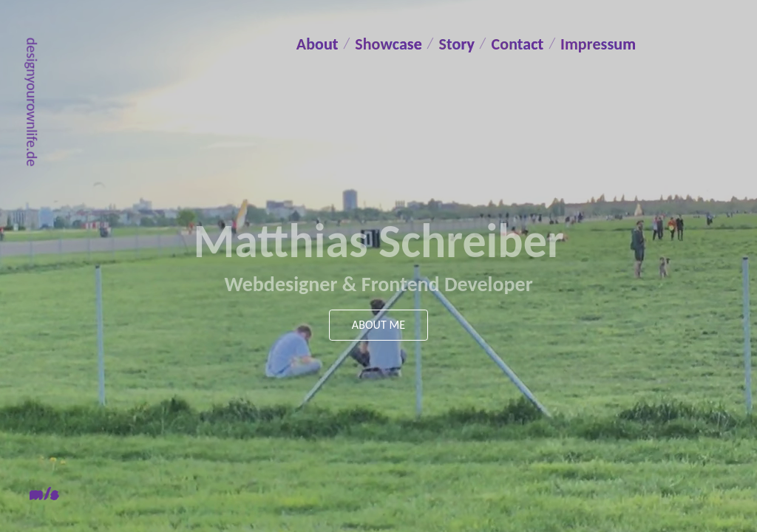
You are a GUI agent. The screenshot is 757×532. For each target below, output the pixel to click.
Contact (542, 43)
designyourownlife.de (32, 102)
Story (474, 43)
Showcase (399, 43)
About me (378, 325)
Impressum (339, 71)
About (320, 43)
